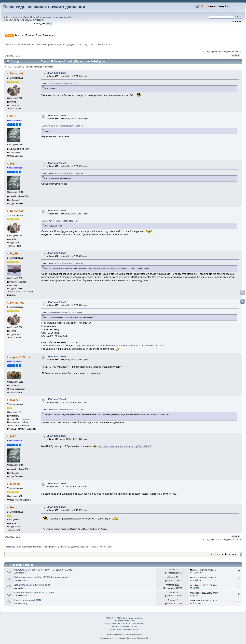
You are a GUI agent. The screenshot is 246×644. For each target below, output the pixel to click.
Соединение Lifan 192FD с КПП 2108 (34, 593)
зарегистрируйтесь (65, 17)
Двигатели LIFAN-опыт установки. (32, 585)
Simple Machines (136, 618)
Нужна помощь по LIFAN (28, 600)
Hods (14, 508)
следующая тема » (232, 51)
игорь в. (83, 45)
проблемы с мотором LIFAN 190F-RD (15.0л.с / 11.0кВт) (44, 570)
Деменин (197, 603)
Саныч (23, 588)
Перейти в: (216, 554)
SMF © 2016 (122, 618)
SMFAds (117, 621)
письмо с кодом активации (30, 20)
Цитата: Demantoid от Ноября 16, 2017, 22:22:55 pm (62, 263)
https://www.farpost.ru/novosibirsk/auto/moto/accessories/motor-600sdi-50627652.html (120, 346)
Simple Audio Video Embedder (124, 626)
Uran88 (23, 596)
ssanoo (23, 573)
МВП (13, 116)
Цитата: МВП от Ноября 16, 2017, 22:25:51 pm (60, 83)
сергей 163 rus (20, 357)
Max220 (15, 400)
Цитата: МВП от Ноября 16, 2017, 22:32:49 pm (60, 221)
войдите (47, 17)
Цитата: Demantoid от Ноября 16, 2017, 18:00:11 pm (62, 410)
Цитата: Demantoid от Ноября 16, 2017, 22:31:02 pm (62, 174)
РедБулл (16, 254)
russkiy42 (24, 581)
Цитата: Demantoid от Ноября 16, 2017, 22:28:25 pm (62, 126)
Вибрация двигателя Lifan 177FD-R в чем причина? (42, 577)
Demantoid (17, 74)
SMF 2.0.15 (111, 618)
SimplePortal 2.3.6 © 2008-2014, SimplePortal (124, 624)
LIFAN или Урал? (56, 73)
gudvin (196, 595)
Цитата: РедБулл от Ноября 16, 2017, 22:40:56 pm (62, 313)
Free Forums (129, 621)
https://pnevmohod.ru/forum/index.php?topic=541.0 (125, 446)
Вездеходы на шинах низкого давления (44, 7)
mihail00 (16, 484)
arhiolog (24, 603)
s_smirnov (197, 573)
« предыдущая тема (213, 51)
